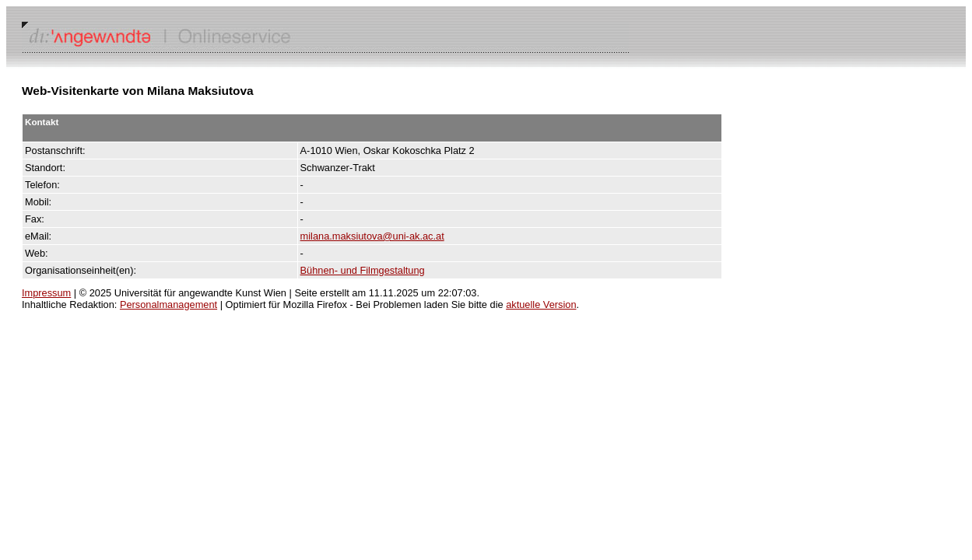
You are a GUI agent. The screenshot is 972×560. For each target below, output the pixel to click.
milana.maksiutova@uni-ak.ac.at (372, 236)
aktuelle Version (541, 304)
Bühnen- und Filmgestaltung (363, 270)
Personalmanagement (168, 304)
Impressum (46, 293)
